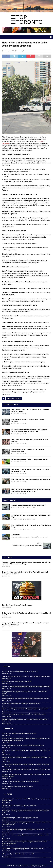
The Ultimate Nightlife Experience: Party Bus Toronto (29, 505)
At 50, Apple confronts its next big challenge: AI (17, 681)
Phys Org (24, 414)
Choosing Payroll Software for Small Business (17, 605)
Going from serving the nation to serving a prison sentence (31, 479)
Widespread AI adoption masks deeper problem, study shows (21, 704)
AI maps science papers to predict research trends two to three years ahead (26, 764)
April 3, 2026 (16, 444)
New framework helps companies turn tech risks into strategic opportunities (26, 709)
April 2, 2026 (16, 454)
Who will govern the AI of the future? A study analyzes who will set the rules (26, 699)
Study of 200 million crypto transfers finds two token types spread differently (26, 687)
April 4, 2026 (16, 424)
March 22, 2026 (7, 716)
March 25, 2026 (7, 696)
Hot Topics (8, 557)
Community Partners (22, 51)
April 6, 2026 (7, 566)
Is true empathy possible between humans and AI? (18, 854)
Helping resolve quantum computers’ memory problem (19, 733)
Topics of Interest (11, 405)
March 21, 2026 (7, 723)
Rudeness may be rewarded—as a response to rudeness (30, 459)
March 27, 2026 (7, 784)
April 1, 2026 (16, 482)
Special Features (10, 500)
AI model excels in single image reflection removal (18, 787)
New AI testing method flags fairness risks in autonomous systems (23, 745)
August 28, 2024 (7, 607)
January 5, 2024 (7, 617)
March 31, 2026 (7, 674)
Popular (7, 666)
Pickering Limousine (14, 399)
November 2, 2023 (8, 627)
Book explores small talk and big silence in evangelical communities (23, 830)
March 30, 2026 (7, 679)
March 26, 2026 (7, 689)
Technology (8, 729)
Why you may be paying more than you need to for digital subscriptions (24, 714)
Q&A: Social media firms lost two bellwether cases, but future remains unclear (26, 676)
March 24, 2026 (7, 706)
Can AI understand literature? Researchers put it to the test (20, 781)
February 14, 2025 (9, 51)
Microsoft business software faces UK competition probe (20, 671)
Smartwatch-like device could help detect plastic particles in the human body (26, 769)
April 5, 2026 (16, 414)
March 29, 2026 (7, 684)
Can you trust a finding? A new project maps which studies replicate (23, 849)
